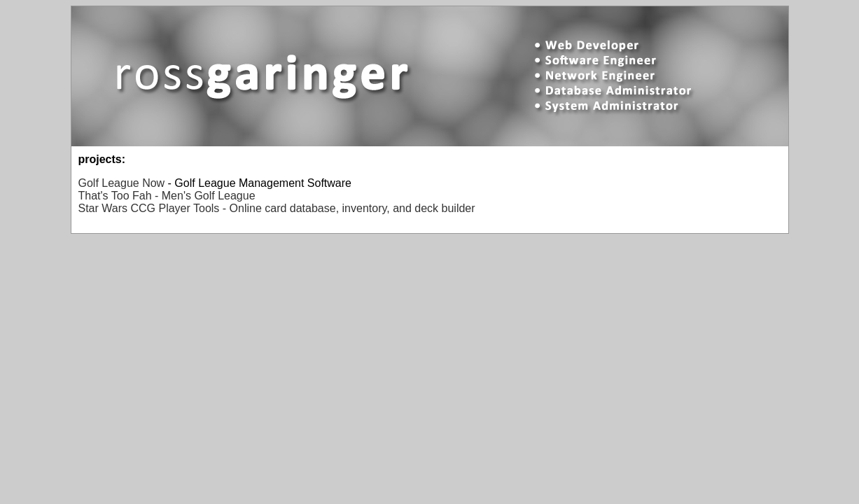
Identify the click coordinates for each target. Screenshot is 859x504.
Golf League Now (122, 183)
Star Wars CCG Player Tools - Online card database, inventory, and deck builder (277, 208)
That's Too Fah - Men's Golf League (167, 196)
